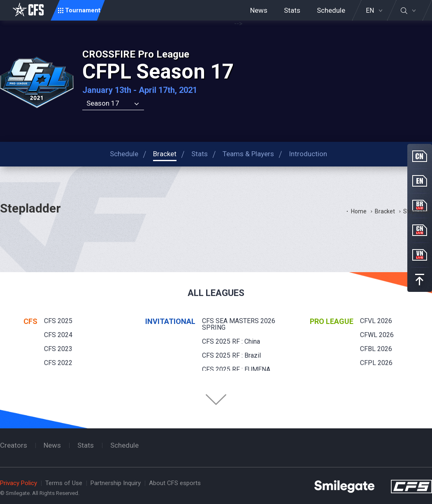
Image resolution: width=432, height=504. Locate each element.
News (259, 10)
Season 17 (103, 103)
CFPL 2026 (376, 363)
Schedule (331, 10)
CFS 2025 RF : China (231, 341)
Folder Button (216, 400)
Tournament (83, 10)
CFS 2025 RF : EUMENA (236, 369)
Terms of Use (64, 483)
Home (359, 211)
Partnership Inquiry (116, 483)
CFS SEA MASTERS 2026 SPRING (239, 324)
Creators (14, 445)
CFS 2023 (58, 349)
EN (370, 11)
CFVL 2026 (376, 321)
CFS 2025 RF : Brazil (231, 355)
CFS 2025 (58, 321)
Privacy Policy (19, 483)
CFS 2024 (58, 335)
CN (420, 156)
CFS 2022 (58, 363)
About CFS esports (175, 483)
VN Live (420, 255)
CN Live (420, 230)
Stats (292, 10)
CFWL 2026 (377, 335)
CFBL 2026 (376, 349)
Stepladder (418, 211)
